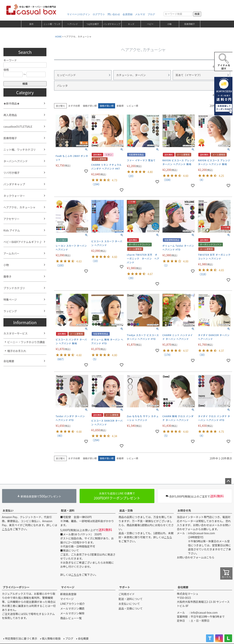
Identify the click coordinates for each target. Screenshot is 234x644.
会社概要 (183, 587)
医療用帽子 (190, 24)
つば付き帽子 (93, 24)
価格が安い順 (90, 106)
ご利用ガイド (127, 594)
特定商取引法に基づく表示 (21, 638)
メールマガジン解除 (72, 613)
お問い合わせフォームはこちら (196, 557)
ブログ (151, 14)
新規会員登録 (68, 594)
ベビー (150, 24)
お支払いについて (129, 604)
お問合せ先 (184, 510)
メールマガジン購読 (72, 608)
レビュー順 (132, 106)
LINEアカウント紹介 (73, 604)
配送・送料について (131, 599)
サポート (125, 587)
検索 (197, 14)
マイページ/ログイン (79, 14)
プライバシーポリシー (16, 587)
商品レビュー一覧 (71, 618)
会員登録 (128, 14)
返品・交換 (126, 510)
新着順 (120, 106)
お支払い (8, 510)
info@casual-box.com (201, 533)
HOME (58, 36)
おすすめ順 (74, 106)
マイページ (68, 587)
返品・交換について (131, 608)
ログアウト (99, 14)
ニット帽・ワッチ (52, 24)
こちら (6, 529)
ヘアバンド (73, 24)
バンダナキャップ (112, 24)
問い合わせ (114, 14)
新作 (31, 24)
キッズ (131, 24)
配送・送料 (68, 510)
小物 (169, 24)
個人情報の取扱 (51, 638)
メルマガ (140, 14)
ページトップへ (228, 481)
